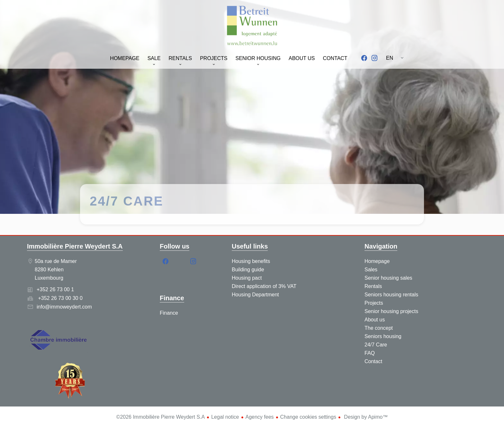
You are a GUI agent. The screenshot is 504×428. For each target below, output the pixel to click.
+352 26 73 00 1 (55, 289)
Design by (365, 417)
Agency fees (260, 417)
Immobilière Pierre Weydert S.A (75, 246)
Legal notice (225, 417)
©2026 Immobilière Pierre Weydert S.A (161, 417)
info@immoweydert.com (64, 307)
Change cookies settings (308, 417)
